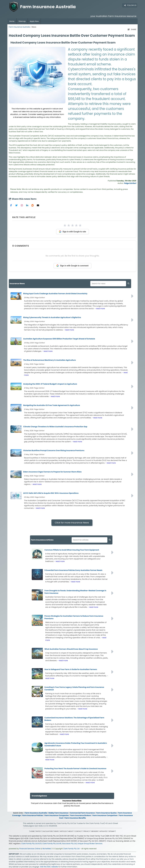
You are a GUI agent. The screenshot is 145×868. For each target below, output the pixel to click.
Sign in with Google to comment (72, 266)
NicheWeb (47, 849)
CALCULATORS (47, 831)
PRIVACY (87, 831)
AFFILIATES (103, 831)
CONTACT (78, 831)
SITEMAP (112, 831)
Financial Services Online (30, 849)
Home (12, 21)
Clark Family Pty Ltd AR (52, 843)
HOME (32, 831)
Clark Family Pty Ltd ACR (31, 843)
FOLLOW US (130, 5)
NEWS (56, 831)
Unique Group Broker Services (90, 843)
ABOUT (71, 831)
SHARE (132, 29)
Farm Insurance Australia (19, 27)
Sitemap (22, 21)
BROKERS (95, 831)
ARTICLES (63, 831)
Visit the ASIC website (49, 867)
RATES (38, 831)
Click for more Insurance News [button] (72, 523)
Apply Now (34, 21)
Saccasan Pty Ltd (69, 843)
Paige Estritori (130, 183)
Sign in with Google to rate (73, 232)
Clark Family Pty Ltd (71, 849)
